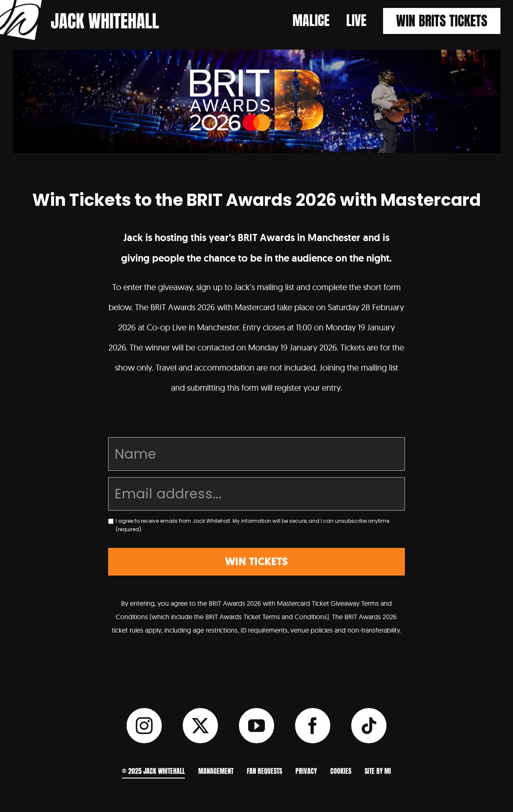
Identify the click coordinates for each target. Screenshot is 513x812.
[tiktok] (369, 726)
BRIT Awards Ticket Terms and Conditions (266, 617)
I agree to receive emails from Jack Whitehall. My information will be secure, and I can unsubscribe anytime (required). (253, 525)
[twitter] (200, 726)
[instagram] (144, 726)
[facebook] (313, 726)
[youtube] (256, 726)
